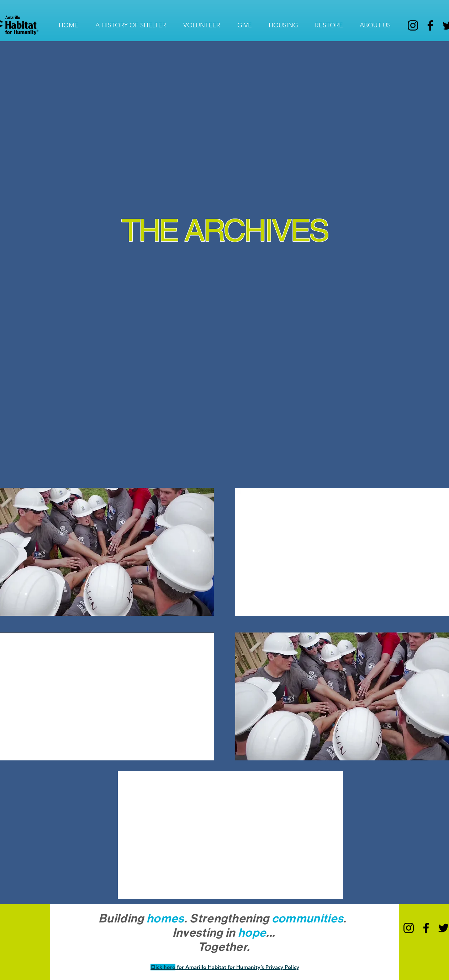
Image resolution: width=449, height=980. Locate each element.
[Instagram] (413, 25)
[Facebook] (430, 25)
